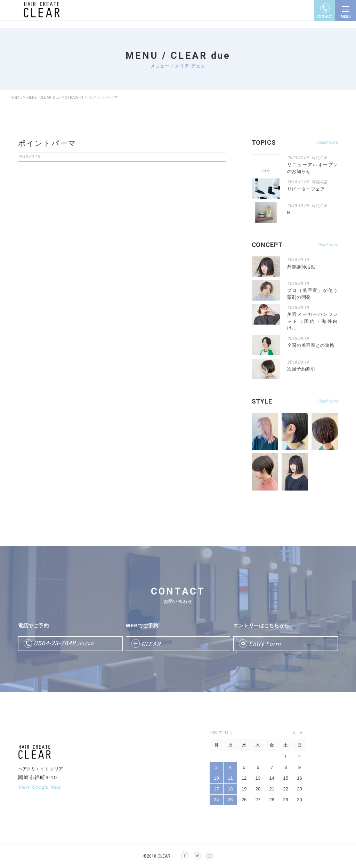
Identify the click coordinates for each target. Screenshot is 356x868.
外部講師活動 (301, 266)
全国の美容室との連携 (311, 345)
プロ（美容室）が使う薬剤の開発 (313, 293)
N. (290, 212)
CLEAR (152, 643)
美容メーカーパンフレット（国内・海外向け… (313, 321)
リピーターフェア (306, 188)
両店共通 (320, 158)
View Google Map (41, 787)
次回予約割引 (301, 369)
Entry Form (266, 643)
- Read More (327, 142)
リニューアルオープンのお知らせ (313, 168)
